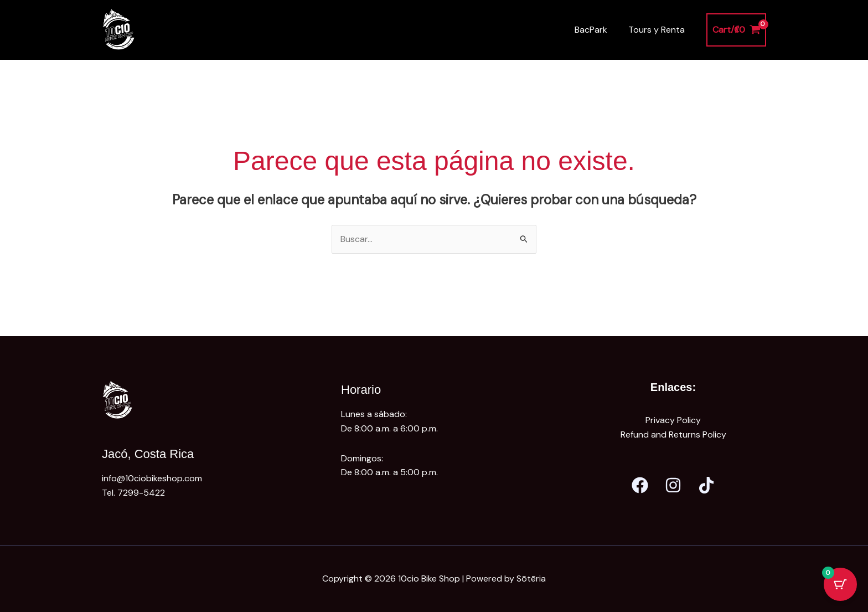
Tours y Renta (658, 30)
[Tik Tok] (706, 485)
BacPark (596, 30)
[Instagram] (673, 485)
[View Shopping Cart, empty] (736, 30)
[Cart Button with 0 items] (840, 584)
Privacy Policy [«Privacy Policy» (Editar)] (673, 420)
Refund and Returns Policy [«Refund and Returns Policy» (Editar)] (673, 434)
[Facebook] (640, 485)
